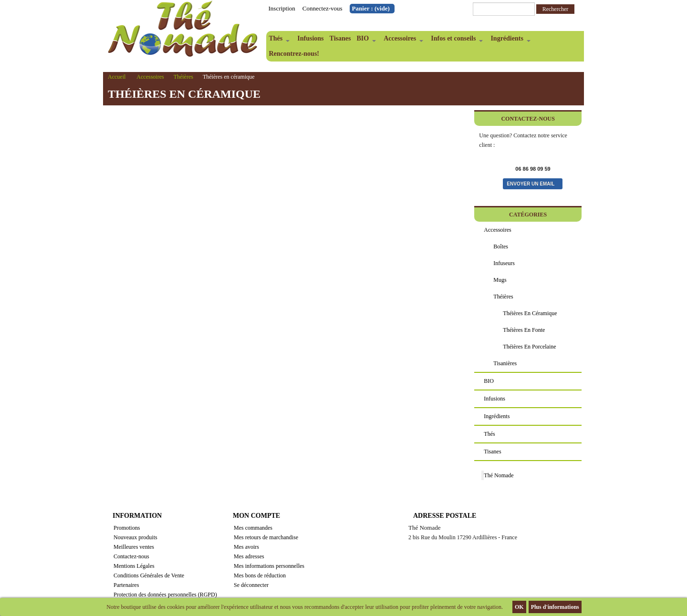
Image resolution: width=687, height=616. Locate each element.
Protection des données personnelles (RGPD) (165, 595)
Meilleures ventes (134, 547)
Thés (278, 41)
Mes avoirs (246, 547)
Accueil (117, 77)
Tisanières (505, 363)
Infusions (310, 38)
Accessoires (402, 41)
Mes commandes (253, 528)
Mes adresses (249, 556)
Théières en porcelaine (529, 347)
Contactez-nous (131, 556)
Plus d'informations (555, 607)
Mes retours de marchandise (266, 537)
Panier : (371, 8)
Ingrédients (509, 41)
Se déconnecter (251, 585)
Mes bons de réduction (260, 575)
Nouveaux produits (135, 537)
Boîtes (501, 246)
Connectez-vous (323, 8)
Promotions (127, 528)
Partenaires (126, 585)
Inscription (282, 8)
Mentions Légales (134, 566)
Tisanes (340, 38)
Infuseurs (504, 263)
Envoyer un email (531, 184)
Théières (183, 77)
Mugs (500, 280)
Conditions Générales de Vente (149, 575)
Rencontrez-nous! (294, 54)
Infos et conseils (455, 41)
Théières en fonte (524, 330)
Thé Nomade (499, 475)
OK (519, 607)
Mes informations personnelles (269, 566)
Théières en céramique (530, 313)
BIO (365, 41)
